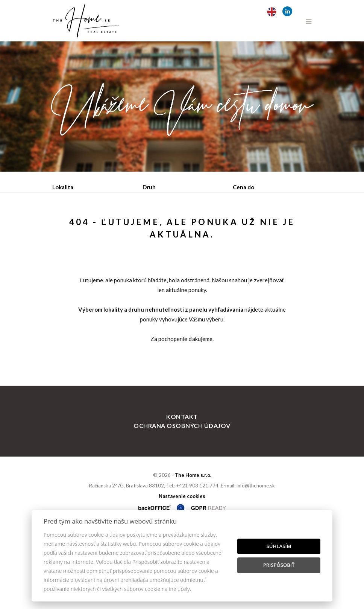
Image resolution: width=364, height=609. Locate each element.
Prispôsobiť (279, 565)
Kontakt (182, 496)
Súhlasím (279, 546)
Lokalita (63, 187)
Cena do (243, 187)
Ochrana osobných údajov (182, 505)
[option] (182, 107)
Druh (149, 187)
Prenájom (122, 226)
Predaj (76, 226)
